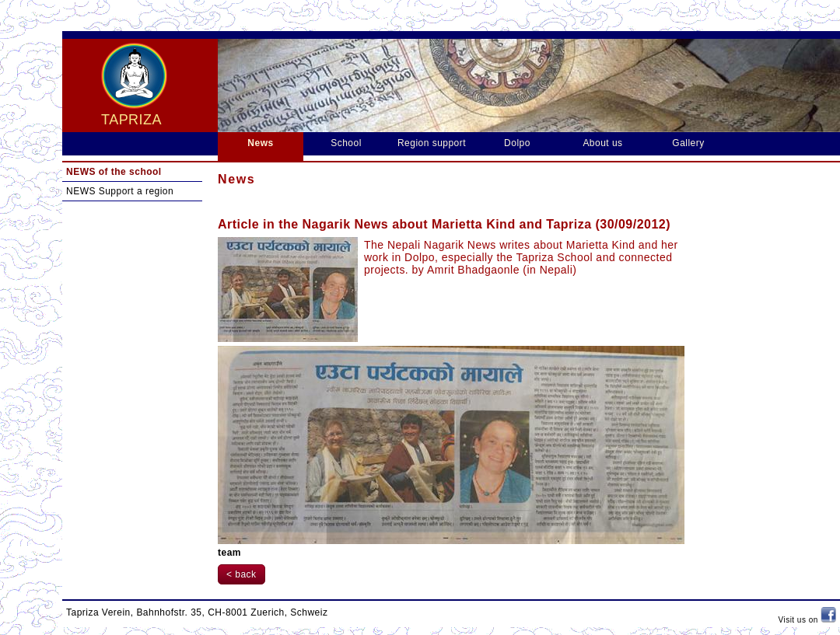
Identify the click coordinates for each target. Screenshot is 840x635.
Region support (432, 143)
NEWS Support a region (120, 191)
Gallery (688, 143)
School (346, 143)
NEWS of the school (114, 172)
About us (602, 143)
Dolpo (517, 143)
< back (241, 574)
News (260, 143)
